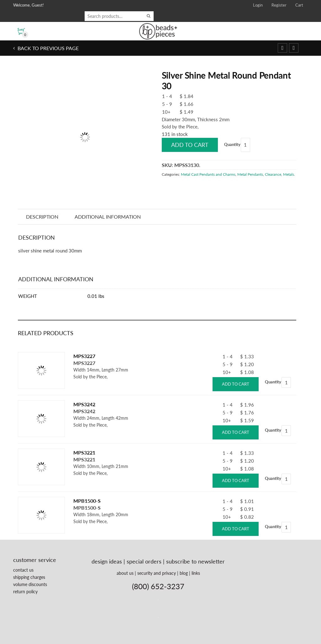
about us (125, 573)
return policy (25, 592)
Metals (289, 174)
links (196, 573)
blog (184, 573)
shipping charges (29, 577)
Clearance (273, 174)
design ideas (107, 561)
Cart (299, 5)
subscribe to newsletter (195, 561)
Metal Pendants (250, 174)
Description (42, 217)
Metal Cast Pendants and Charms (208, 174)
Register (279, 5)
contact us (23, 570)
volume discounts (30, 584)
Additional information (108, 217)
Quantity (232, 144)
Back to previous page (47, 48)
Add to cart (190, 145)
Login (258, 5)
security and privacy (157, 573)
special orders (144, 561)
